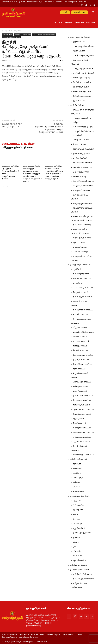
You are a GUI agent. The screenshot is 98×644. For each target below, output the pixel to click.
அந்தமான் (77, 469)
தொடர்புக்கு (91, 22)
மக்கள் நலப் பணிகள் (82, 163)
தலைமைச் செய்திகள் (80, 37)
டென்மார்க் (78, 524)
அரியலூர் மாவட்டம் (81, 387)
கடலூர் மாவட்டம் (80, 391)
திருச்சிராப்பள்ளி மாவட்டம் (11, 37)
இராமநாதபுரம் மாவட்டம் (83, 433)
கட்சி (60, 22)
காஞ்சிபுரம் (78, 283)
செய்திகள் (68, 22)
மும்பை (76, 482)
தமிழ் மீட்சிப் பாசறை (82, 225)
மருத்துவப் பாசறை (81, 190)
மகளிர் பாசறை (79, 177)
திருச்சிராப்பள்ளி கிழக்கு (23, 34)
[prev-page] (3, 187)
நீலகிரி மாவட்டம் (80, 351)
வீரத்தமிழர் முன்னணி (83, 186)
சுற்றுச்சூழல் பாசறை (82, 203)
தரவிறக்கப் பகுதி (37, 635)
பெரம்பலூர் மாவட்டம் (82, 382)
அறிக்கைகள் (79, 42)
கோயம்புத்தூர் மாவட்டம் (83, 355)
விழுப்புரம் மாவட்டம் (82, 328)
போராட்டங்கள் (79, 144)
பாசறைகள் (79, 22)
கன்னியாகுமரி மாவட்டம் (84, 455)
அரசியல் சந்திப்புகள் (82, 92)
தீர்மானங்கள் (79, 101)
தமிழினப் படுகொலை (83, 574)
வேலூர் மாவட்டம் (80, 292)
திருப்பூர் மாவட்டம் (81, 360)
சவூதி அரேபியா (80, 528)
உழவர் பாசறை (79, 243)
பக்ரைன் (77, 551)
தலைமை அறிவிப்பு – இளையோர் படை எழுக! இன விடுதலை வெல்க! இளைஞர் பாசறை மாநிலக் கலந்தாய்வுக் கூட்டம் (54, 173)
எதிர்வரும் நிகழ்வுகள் (85, 56)
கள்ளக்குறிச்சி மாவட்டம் (83, 332)
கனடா (76, 515)
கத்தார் (76, 542)
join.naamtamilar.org (34, 626)
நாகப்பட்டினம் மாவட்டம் (83, 396)
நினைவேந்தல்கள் (81, 154)
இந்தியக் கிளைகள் (79, 459)
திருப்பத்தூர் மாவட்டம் (82, 297)
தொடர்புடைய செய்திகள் (18, 144)
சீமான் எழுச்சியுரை (81, 78)
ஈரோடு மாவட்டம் (80, 346)
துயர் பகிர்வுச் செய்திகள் (84, 73)
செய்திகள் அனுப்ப (53, 635)
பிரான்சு (76, 519)
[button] (93, 12)
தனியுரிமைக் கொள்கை (28, 637)
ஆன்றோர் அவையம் (82, 167)
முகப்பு (4, 31)
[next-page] (7, 187)
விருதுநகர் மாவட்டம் (82, 428)
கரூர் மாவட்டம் (79, 369)
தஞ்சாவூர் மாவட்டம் (81, 405)
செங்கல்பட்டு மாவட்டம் (83, 288)
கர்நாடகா (77, 464)
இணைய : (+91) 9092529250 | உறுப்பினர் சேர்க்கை (36, 2)
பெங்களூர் (78, 478)
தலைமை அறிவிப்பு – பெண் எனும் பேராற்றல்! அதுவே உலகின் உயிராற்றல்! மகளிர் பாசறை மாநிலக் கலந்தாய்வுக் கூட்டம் (33, 174)
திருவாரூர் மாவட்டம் (82, 400)
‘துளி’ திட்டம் (24, 635)
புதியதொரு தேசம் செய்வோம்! (75, 2)
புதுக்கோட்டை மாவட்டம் (83, 410)
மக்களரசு (59, 2)
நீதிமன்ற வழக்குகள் (82, 96)
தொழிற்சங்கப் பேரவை (83, 181)
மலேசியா (77, 556)
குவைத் (76, 537)
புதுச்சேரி (77, 269)
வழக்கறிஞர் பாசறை (82, 238)
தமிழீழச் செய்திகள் (79, 565)
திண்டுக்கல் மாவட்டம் (82, 364)
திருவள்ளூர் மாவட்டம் (83, 274)
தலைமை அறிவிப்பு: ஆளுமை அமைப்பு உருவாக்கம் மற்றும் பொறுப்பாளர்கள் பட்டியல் (49, 128)
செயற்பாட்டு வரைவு (9, 637)
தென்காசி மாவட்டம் (81, 442)
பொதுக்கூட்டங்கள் (81, 140)
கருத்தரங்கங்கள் (80, 158)
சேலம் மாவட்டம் (80, 337)
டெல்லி (76, 487)
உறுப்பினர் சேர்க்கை (10, 635)
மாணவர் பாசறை (81, 247)
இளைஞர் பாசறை (81, 172)
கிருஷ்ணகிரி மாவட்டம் (83, 310)
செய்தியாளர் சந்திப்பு (82, 82)
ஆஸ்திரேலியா (80, 560)
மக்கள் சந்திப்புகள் (81, 87)
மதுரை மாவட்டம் (80, 419)
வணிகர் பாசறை (80, 252)
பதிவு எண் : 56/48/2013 (9, 2)
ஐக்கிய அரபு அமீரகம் (82, 533)
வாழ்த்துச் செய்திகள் (84, 46)
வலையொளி (68, 635)
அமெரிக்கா (78, 510)
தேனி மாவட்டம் (79, 423)
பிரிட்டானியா (79, 505)
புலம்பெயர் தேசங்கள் (80, 496)
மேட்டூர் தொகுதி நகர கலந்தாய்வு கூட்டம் (12, 125)
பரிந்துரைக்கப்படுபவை (18, 147)
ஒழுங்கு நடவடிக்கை (84, 69)
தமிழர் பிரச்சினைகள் (80, 570)
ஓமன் (75, 547)
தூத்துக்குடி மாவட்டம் (82, 437)
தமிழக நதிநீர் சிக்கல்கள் (83, 579)
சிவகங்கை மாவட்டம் (82, 414)
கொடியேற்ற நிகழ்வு (84, 127)
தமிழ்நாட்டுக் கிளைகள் (80, 265)
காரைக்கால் (78, 492)
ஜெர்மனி (77, 501)
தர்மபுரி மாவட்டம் (80, 315)
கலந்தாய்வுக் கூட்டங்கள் (83, 149)
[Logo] (13, 12)
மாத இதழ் (79, 635)
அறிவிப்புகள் (79, 51)
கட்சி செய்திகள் (8, 34)
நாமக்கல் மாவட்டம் (81, 341)
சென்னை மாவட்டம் (82, 279)
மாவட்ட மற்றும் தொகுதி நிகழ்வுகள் (44, 34)
